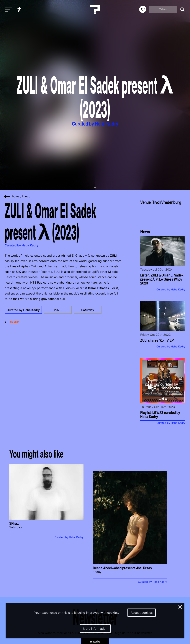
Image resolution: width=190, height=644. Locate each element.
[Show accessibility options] (20, 9)
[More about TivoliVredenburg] (163, 216)
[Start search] (181, 10)
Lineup (26, 196)
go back (12, 322)
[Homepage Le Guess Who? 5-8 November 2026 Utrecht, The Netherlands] (95, 9)
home (16, 196)
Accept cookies (142, 613)
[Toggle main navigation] (7, 9)
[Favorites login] (143, 9)
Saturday (88, 310)
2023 (58, 310)
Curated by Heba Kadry (23, 310)
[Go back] (7, 197)
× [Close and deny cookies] (180, 606)
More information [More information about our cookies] (95, 629)
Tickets (163, 9)
